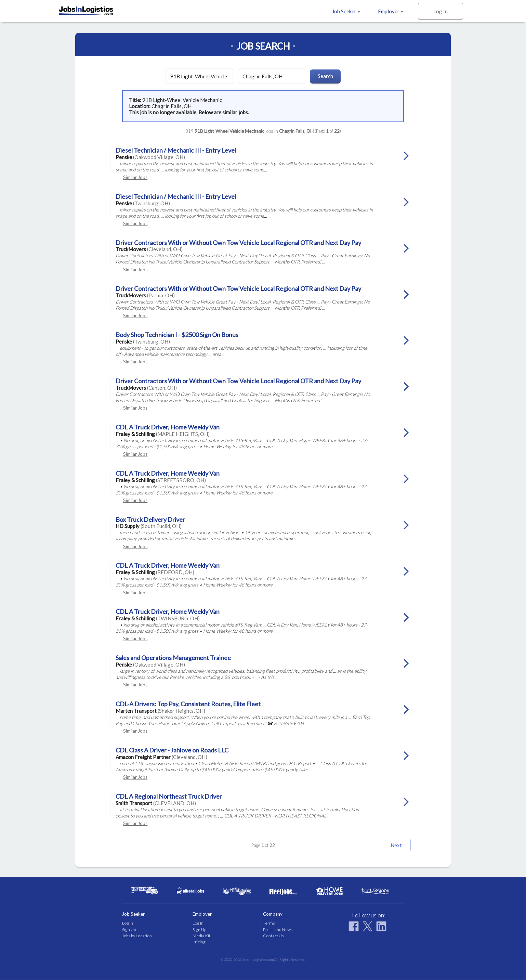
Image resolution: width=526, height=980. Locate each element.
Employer (391, 11)
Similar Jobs (135, 177)
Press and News (278, 930)
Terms (269, 923)
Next (390, 845)
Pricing (199, 942)
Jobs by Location (137, 936)
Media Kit (201, 936)
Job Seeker (346, 11)
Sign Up (129, 930)
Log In (440, 11)
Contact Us (273, 936)
